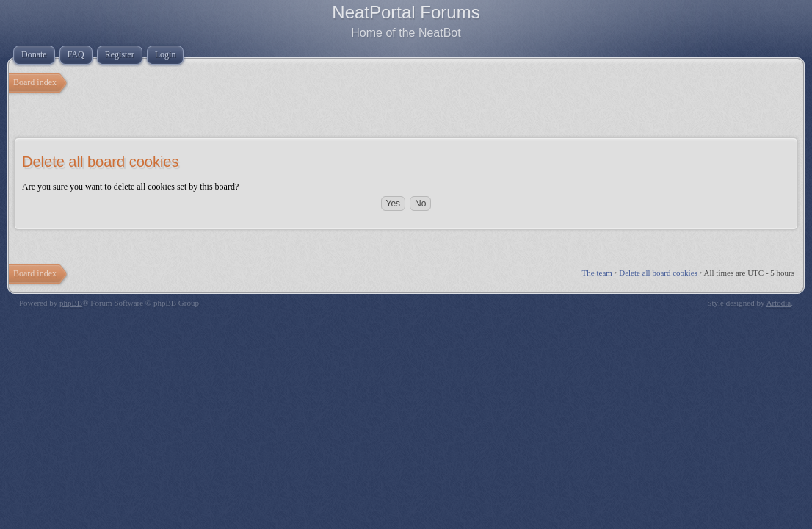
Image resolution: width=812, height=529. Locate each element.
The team (597, 273)
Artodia (779, 303)
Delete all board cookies (658, 273)
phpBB (71, 303)
